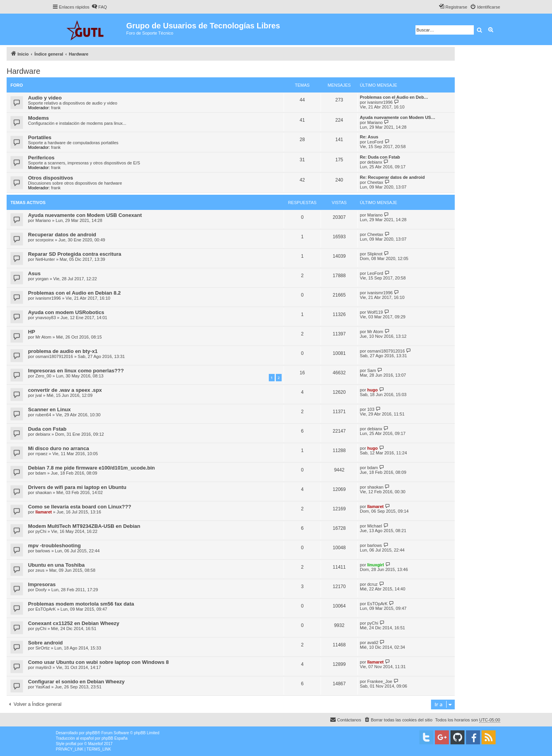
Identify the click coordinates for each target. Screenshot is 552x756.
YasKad (43, 687)
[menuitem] (99, 7)
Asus (34, 273)
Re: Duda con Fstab (380, 157)
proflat (71, 744)
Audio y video (45, 98)
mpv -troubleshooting (54, 546)
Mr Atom (43, 337)
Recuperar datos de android (62, 235)
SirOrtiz (43, 648)
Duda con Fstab (47, 429)
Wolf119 (375, 312)
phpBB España (115, 738)
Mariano (375, 122)
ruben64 (43, 415)
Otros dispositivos (51, 178)
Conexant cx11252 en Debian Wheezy (74, 623)
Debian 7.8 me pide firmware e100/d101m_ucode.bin (91, 468)
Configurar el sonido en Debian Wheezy (76, 682)
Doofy (41, 590)
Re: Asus (369, 137)
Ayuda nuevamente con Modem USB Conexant (85, 215)
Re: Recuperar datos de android (392, 177)
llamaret (44, 512)
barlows (43, 551)
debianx (375, 162)
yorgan (42, 279)
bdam (41, 473)
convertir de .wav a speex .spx (65, 390)
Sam (372, 370)
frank (56, 108)
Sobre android (45, 643)
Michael (375, 526)
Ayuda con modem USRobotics (66, 312)
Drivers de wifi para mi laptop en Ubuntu (77, 487)
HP (32, 332)
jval (39, 395)
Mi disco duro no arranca (59, 448)
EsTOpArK (46, 609)
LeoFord (375, 142)
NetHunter (45, 259)
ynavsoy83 (46, 318)
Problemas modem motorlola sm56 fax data (81, 604)
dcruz (372, 584)
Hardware (24, 71)
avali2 (373, 643)
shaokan (44, 492)
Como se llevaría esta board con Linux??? (80, 507)
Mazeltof (95, 744)
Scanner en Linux (49, 409)
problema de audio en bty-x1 (63, 351)
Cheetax (375, 182)
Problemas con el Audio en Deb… (394, 97)
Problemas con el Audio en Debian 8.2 (74, 293)
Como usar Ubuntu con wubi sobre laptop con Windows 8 (98, 662)
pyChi (41, 531)
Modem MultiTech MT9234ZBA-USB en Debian (84, 526)
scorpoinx (45, 240)
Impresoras (42, 584)
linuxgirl (376, 565)
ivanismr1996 (380, 102)
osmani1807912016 (54, 356)
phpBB (91, 733)
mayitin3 (43, 667)
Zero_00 (43, 376)
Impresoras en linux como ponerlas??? (76, 371)
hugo (372, 390)
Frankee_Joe (380, 681)
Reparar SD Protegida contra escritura (75, 254)
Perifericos (41, 158)
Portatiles (40, 137)
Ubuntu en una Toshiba (56, 565)
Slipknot (375, 254)
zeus (40, 570)
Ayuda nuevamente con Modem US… (398, 117)
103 (371, 409)
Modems (39, 118)
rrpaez (41, 454)
